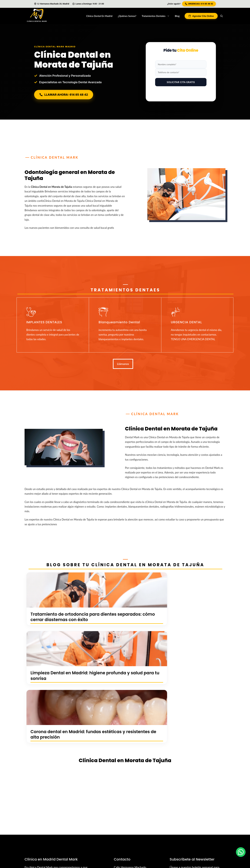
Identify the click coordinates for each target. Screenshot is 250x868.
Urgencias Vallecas (147, 835)
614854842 (125, 775)
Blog (177, 16)
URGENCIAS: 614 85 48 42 (199, 4)
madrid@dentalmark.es (132, 780)
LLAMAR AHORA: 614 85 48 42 (64, 95)
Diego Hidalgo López (59, 835)
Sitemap (192, 835)
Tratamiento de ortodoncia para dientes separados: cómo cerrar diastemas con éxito (58, 622)
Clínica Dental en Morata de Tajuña (51, 187)
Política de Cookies (211, 835)
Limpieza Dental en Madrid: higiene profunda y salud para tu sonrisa (125, 622)
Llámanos (123, 364)
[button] (222, 16)
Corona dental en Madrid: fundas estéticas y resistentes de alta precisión (191, 622)
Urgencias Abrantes (172, 835)
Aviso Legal (219, 839)
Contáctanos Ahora (58, 776)
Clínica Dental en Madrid (99, 16)
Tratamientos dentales (157, 16)
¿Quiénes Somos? (127, 16)
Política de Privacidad (196, 839)
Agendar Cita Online (203, 16)
